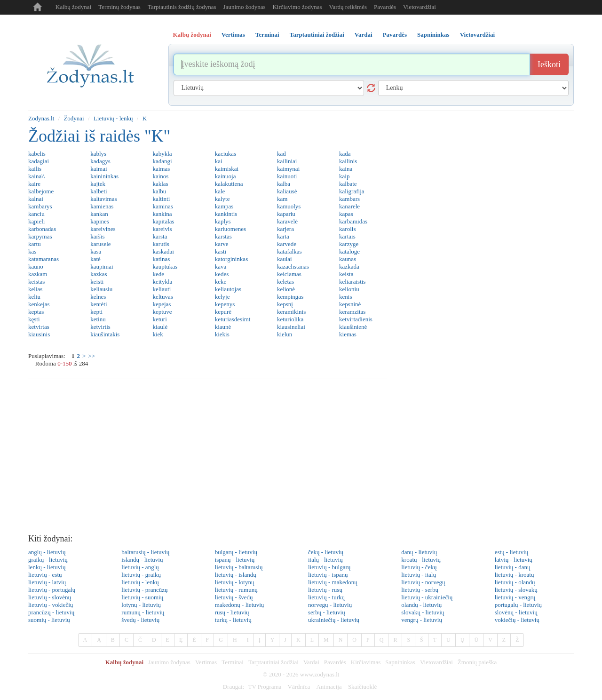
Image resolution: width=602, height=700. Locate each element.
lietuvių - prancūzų (144, 590)
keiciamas (289, 274)
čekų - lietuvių (326, 552)
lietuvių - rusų (325, 590)
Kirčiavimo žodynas (297, 7)
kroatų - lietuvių (421, 560)
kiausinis (39, 334)
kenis (345, 297)
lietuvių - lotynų (235, 582)
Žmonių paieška (477, 662)
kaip (344, 176)
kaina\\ (36, 176)
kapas (346, 214)
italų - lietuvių (325, 560)
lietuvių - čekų (419, 567)
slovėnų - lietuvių (516, 612)
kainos (160, 176)
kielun (285, 334)
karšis (97, 236)
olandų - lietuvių (421, 605)
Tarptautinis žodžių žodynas (182, 7)
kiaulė (160, 327)
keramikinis (291, 312)
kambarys (40, 206)
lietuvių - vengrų (515, 597)
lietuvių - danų (513, 567)
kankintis (226, 214)
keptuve (162, 312)
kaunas (348, 259)
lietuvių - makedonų (333, 582)
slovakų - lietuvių (423, 612)
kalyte (222, 199)
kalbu (159, 191)
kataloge (349, 251)
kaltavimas (103, 199)
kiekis (222, 334)
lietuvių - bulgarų (329, 567)
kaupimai (102, 266)
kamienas (102, 206)
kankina (162, 214)
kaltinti (161, 199)
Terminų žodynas (119, 7)
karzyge (349, 244)
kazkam (38, 274)
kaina (346, 169)
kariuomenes (230, 229)
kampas (224, 206)
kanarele (349, 206)
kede (158, 274)
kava (221, 266)
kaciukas (226, 154)
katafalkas (289, 251)
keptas (36, 312)
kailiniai (287, 161)
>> (91, 356)
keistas (36, 282)
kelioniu (349, 289)
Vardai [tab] (364, 35)
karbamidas (353, 221)
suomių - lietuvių (49, 620)
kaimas (161, 169)
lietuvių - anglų (140, 567)
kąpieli (36, 221)
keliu (34, 297)
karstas (223, 236)
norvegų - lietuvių (330, 605)
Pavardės (385, 7)
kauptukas (165, 266)
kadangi (162, 161)
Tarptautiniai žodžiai (273, 662)
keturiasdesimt (233, 319)
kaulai (285, 259)
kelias (35, 289)
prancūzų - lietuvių (51, 612)
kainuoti (287, 176)
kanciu (36, 214)
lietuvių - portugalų (52, 590)
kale (220, 191)
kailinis (348, 161)
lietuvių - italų (419, 575)
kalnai (36, 199)
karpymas (40, 236)
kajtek (98, 184)
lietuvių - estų (45, 575)
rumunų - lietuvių (143, 612)
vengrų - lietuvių (422, 620)
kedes (222, 274)
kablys (98, 154)
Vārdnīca (299, 687)
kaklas (160, 184)
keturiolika (290, 319)
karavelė (287, 221)
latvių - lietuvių (514, 560)
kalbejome (41, 191)
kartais (347, 236)
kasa (96, 251)
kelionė (286, 289)
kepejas (162, 304)
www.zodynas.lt (320, 674)
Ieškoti (549, 64)
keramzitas (352, 312)
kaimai (99, 169)
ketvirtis (100, 327)
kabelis (37, 154)
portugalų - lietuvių (518, 605)
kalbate (348, 184)
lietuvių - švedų (234, 597)
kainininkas (104, 176)
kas (32, 251)
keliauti (162, 289)
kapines (100, 221)
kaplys (223, 221)
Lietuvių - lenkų (113, 118)
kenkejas (39, 304)
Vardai (311, 662)
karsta (160, 236)
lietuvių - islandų (236, 575)
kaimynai (288, 169)
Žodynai (74, 118)
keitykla (162, 282)
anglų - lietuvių (47, 552)
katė (95, 259)
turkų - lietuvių (233, 620)
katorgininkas (232, 259)
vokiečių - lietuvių (517, 620)
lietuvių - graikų (141, 575)
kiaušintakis (105, 334)
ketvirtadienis (356, 319)
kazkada (349, 266)
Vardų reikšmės (348, 7)
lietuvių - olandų (515, 582)
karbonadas (42, 229)
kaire (34, 184)
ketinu (98, 319)
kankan (99, 214)
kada (345, 154)
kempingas (290, 297)
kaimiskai (227, 169)
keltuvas (162, 297)
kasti (221, 251)
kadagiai (39, 161)
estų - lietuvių (512, 552)
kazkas (99, 274)
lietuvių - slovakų (516, 590)
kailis (35, 169)
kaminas (162, 206)
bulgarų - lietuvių (236, 552)
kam (282, 199)
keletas (285, 282)
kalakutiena (229, 184)
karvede (287, 244)
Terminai (233, 662)
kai (219, 161)
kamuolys (289, 206)
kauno (36, 266)
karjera (285, 229)
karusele (100, 244)
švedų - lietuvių (140, 620)
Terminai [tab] (267, 35)
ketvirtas (39, 327)
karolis (347, 229)
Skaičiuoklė (362, 687)
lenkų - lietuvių (47, 567)
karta (283, 236)
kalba (284, 184)
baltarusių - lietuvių (145, 552)
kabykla (162, 154)
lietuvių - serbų (420, 590)
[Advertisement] (301, 459)
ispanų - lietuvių (235, 560)
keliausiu (101, 289)
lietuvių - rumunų (236, 590)
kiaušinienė (353, 327)
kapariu (286, 214)
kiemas (348, 334)
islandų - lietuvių (142, 560)
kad (281, 154)
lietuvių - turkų (326, 597)
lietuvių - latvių (47, 582)
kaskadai (163, 251)
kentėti (99, 304)
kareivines (103, 229)
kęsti (34, 319)
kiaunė (223, 327)
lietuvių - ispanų (328, 575)
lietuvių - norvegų (423, 582)
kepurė (223, 312)
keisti (97, 282)
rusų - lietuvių (232, 612)
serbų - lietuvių (327, 612)
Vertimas (206, 662)
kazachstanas (293, 266)
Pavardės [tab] (395, 35)
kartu (35, 244)
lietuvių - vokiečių (51, 605)
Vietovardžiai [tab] (478, 35)
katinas (161, 259)
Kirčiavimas (366, 662)
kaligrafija (352, 191)
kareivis (162, 229)
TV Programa (265, 687)
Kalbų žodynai (73, 7)
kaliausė (287, 191)
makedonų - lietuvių (240, 605)
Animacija (329, 687)
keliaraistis (352, 282)
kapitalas (163, 221)
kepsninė (350, 304)
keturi (159, 319)
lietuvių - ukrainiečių (427, 597)
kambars (349, 199)
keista (346, 274)
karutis (161, 244)
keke (221, 282)
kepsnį (285, 304)
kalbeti (99, 191)
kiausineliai (291, 327)
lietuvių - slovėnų (50, 597)
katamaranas (44, 259)
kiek (158, 334)
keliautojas (228, 289)
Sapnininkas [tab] (433, 35)
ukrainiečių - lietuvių (334, 620)
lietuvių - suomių (142, 597)
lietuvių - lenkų (140, 582)
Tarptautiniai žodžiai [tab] (317, 35)
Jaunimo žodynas (245, 7)
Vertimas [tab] (233, 35)
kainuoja (226, 176)
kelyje (222, 297)
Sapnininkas (400, 662)
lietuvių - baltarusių (239, 567)
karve (222, 244)
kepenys (225, 304)
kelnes (98, 297)
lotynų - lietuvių (141, 605)
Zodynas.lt (41, 118)
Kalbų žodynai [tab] (192, 35)
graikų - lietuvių (48, 560)
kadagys (100, 161)
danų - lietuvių (419, 552)
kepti (96, 312)
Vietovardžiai (420, 7)
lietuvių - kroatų (515, 575)
